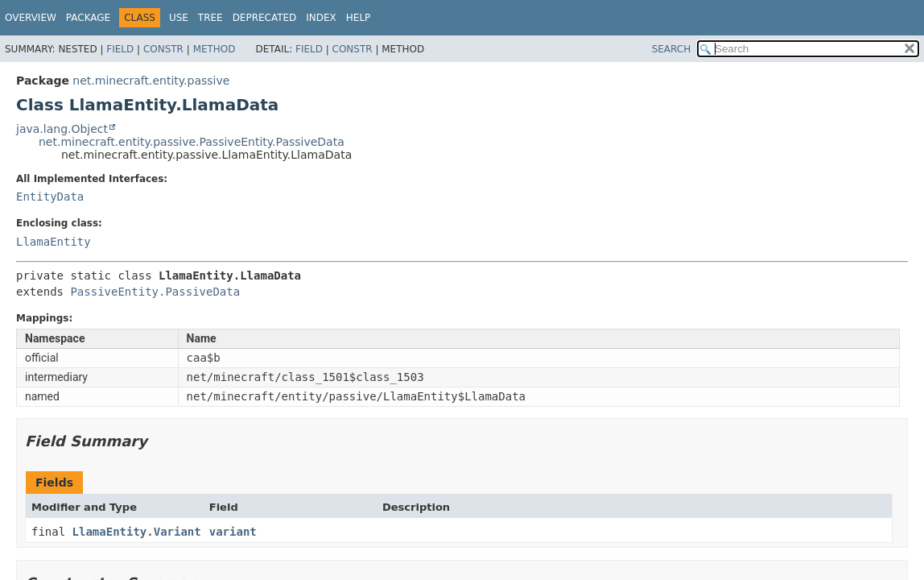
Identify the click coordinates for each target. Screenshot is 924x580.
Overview (31, 18)
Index (321, 18)
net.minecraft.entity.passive (151, 81)
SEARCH (672, 49)
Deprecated (265, 18)
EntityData (50, 197)
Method (214, 49)
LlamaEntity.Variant (137, 532)
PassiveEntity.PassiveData (155, 292)
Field (120, 49)
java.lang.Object (62, 129)
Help (359, 18)
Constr (163, 49)
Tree (210, 18)
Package (88, 18)
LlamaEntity (54, 242)
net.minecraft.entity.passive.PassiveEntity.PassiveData (192, 142)
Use (179, 18)
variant (233, 532)
